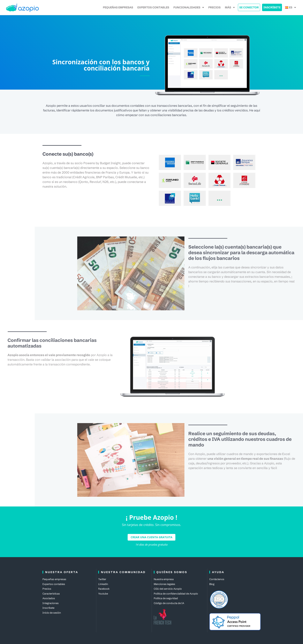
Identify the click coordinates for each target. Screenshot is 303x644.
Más (230, 7)
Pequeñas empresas (118, 7)
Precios (214, 7)
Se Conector (249, 7)
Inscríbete (272, 7)
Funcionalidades (189, 7)
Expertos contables (153, 7)
